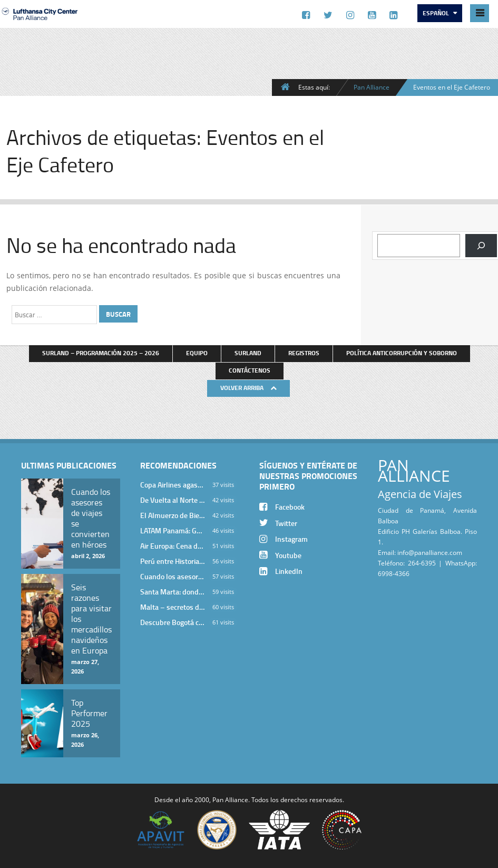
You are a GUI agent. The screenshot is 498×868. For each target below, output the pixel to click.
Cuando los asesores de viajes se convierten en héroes (172, 576)
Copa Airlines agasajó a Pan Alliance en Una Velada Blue (172, 485)
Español (437, 13)
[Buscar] (481, 246)
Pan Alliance (372, 87)
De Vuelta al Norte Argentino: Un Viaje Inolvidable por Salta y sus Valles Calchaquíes (172, 500)
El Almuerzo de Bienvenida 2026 (172, 515)
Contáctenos (250, 370)
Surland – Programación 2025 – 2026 (101, 353)
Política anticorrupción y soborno (402, 353)
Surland (248, 353)
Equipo (197, 353)
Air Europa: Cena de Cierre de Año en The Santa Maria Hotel (172, 546)
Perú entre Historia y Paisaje (172, 561)
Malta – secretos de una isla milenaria (172, 607)
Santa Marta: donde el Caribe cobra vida (172, 592)
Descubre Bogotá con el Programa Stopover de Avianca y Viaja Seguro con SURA (172, 622)
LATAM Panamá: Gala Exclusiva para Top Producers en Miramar (172, 530)
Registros (304, 353)
